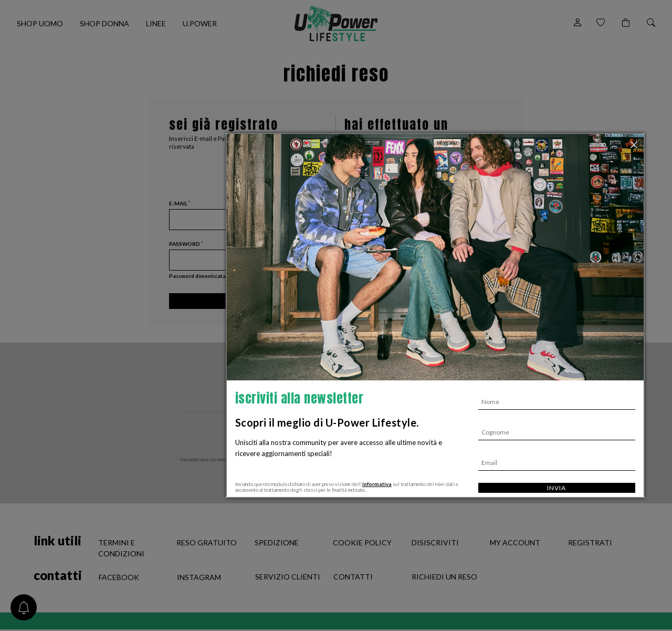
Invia (556, 488)
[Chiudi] (635, 144)
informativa (377, 484)
